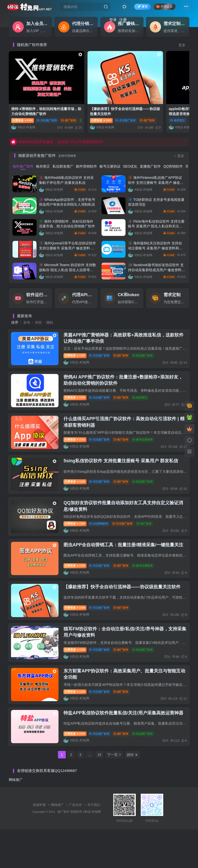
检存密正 (143, 108)
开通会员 (162, 8)
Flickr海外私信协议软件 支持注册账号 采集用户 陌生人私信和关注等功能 (156, 213)
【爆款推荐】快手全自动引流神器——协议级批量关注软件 (125, 607)
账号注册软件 (145, 440)
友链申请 (39, 843)
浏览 (38, 310)
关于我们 (94, 843)
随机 (50, 310)
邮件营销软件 (86, 154)
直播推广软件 (150, 154)
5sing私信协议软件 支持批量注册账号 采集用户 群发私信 (123, 466)
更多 (182, 45)
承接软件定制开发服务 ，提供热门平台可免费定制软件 (57, 129)
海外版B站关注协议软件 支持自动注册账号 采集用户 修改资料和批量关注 (155, 235)
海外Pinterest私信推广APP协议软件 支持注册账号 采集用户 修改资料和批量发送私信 (156, 170)
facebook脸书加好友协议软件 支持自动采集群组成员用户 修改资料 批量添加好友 (156, 257)
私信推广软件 (145, 346)
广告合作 (75, 843)
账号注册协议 (110, 154)
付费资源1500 (23, 108)
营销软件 (76, 850)
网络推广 (16, 818)
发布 (140, 9)
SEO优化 (130, 154)
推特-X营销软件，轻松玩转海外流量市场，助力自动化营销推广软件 (36, 101)
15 (99, 793)
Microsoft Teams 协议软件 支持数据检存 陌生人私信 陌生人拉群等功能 (67, 257)
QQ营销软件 (173, 154)
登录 (98, 21)
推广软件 (124, 346)
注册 (108, 21)
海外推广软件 (23, 154)
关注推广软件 (47, 108)
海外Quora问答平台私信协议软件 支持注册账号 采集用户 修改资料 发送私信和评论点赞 (67, 235)
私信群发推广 (63, 154)
